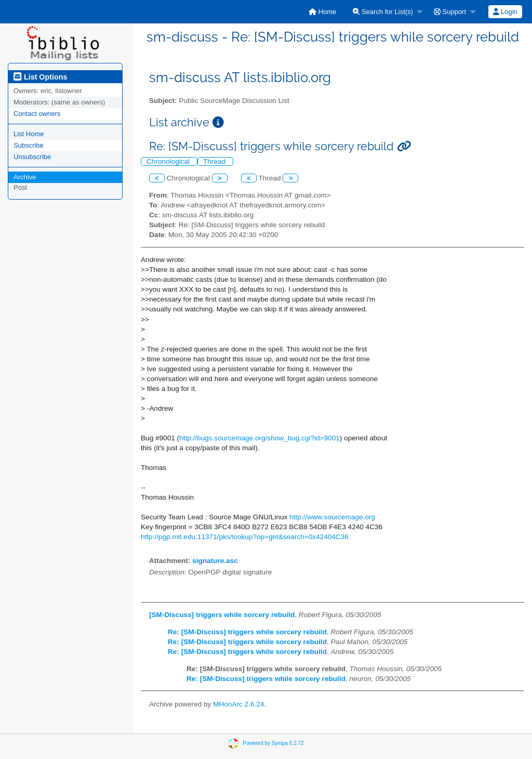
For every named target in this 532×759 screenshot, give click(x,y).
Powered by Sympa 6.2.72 (273, 743)
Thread (215, 161)
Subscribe (29, 145)
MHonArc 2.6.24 (238, 704)
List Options (40, 77)
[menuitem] (322, 12)
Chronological (169, 161)
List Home (29, 134)
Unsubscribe (32, 157)
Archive (25, 177)
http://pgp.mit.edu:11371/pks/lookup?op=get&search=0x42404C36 (245, 537)
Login (505, 12)
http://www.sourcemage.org (332, 517)
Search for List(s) (383, 12)
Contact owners (37, 114)
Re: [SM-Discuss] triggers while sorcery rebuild (247, 632)
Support (450, 12)
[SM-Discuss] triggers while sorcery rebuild (222, 615)
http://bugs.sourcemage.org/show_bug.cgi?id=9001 (260, 438)
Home (322, 12)
